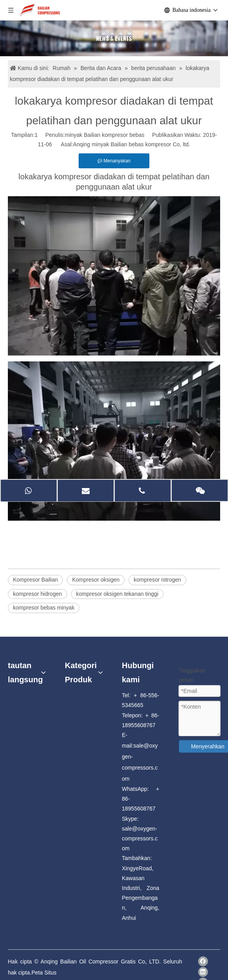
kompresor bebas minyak (44, 608)
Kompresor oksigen (96, 580)
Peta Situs (44, 973)
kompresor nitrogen (157, 580)
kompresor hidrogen (38, 594)
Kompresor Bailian (35, 580)
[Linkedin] (203, 972)
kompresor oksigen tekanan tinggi (117, 594)
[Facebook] (203, 961)
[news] (114, 38)
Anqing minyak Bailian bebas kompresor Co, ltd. (132, 144)
